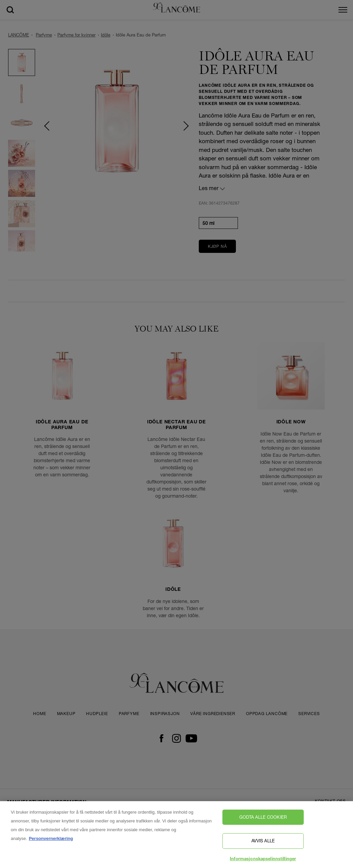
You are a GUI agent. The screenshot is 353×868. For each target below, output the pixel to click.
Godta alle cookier (263, 820)
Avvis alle (263, 843)
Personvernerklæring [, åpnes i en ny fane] (51, 841)
